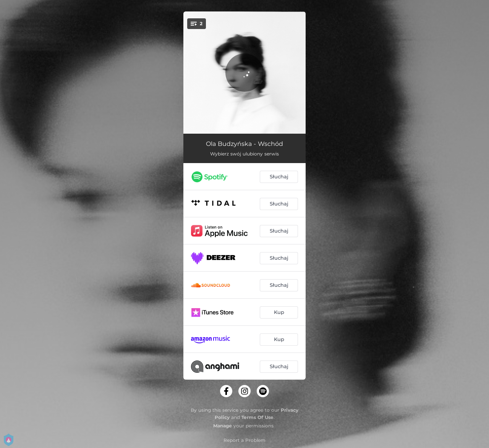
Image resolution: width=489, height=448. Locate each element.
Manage (223, 426)
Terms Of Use (257, 417)
